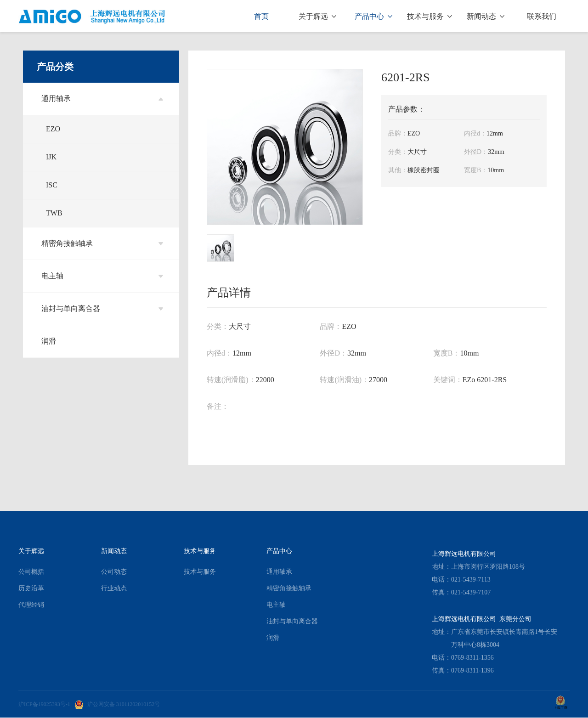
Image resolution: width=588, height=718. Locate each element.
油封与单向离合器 (102, 308)
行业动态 (114, 588)
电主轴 (102, 276)
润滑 (49, 341)
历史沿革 (31, 588)
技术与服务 (430, 16)
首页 (261, 16)
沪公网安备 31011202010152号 (117, 704)
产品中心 (373, 16)
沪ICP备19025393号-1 (44, 704)
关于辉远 (317, 16)
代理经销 (31, 605)
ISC (52, 185)
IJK (51, 157)
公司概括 (31, 572)
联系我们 (542, 16)
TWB (54, 213)
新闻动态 (486, 16)
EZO (53, 129)
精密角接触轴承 (102, 243)
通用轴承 (102, 99)
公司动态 (114, 572)
